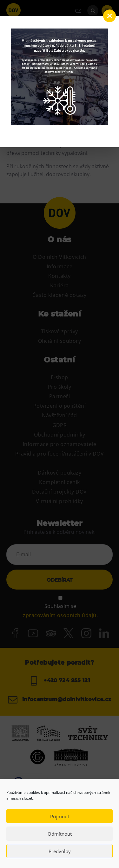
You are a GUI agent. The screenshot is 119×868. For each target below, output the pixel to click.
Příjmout (60, 816)
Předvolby (60, 851)
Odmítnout (60, 834)
